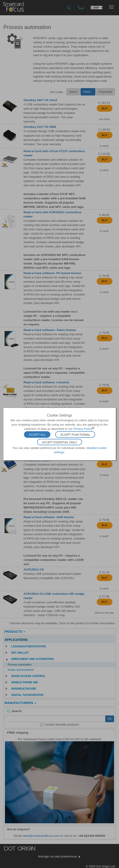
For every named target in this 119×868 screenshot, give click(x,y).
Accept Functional (75, 435)
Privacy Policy (83, 429)
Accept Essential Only (60, 442)
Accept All (37, 435)
